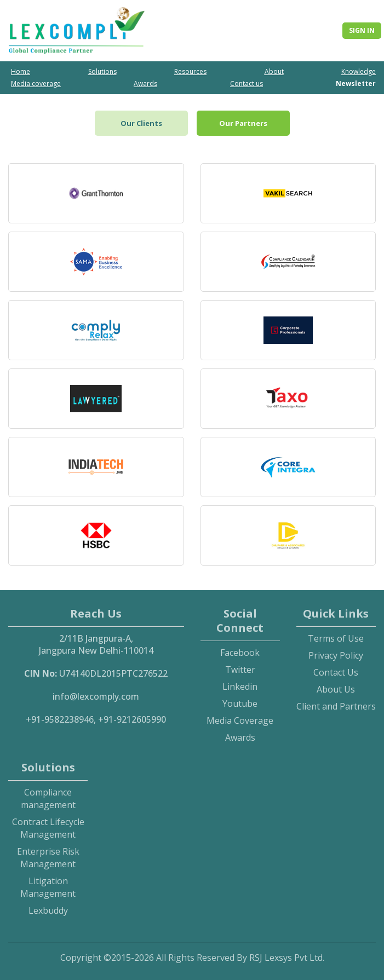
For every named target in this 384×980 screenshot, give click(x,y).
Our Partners (243, 123)
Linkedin (240, 687)
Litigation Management (48, 887)
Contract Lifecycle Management (48, 828)
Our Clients (141, 123)
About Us (336, 689)
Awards (145, 83)
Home (21, 71)
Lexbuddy (48, 910)
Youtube (240, 704)
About (274, 71)
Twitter (240, 670)
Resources (190, 71)
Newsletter (356, 83)
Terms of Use (336, 638)
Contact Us (336, 672)
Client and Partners (336, 706)
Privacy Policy (336, 655)
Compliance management (48, 799)
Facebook (240, 653)
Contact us (247, 83)
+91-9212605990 (132, 719)
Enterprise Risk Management (48, 858)
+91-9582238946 (60, 719)
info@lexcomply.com (96, 696)
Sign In (362, 30)
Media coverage (36, 83)
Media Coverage (240, 720)
